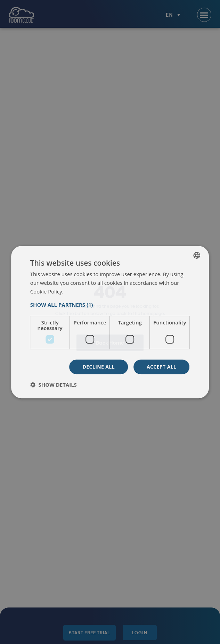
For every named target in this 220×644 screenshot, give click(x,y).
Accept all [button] (161, 367)
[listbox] (197, 255)
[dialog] (110, 322)
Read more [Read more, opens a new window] (77, 292)
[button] (110, 305)
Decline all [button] (99, 367)
